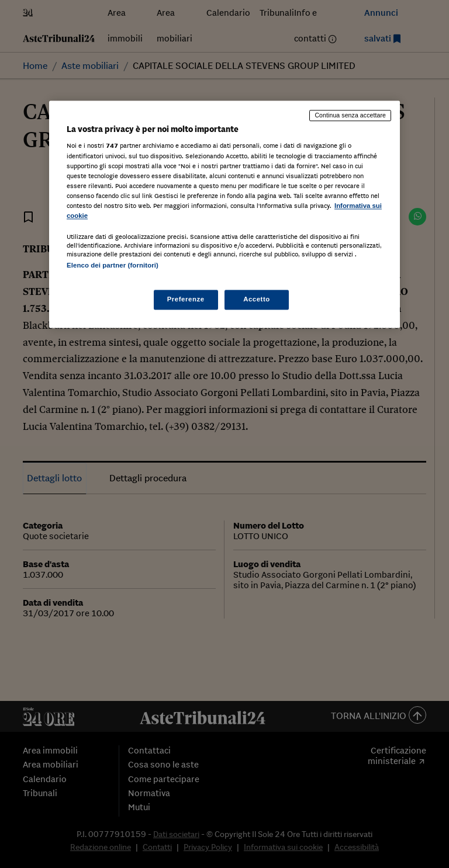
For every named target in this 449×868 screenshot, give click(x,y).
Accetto (257, 300)
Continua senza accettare (350, 115)
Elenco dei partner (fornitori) (113, 265)
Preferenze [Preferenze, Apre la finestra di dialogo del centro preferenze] (186, 300)
